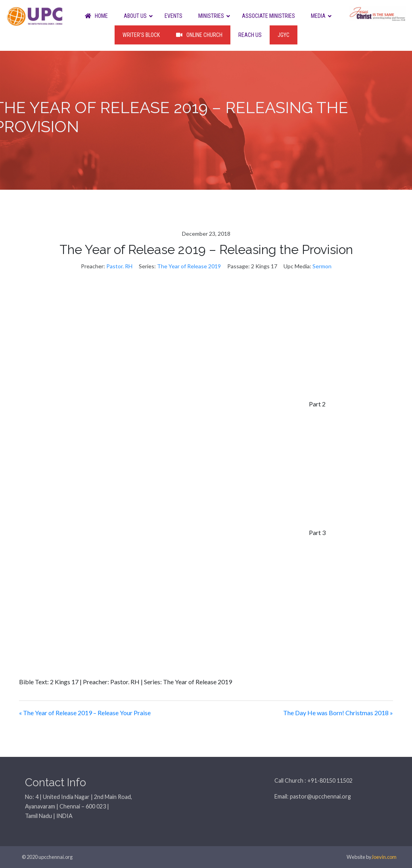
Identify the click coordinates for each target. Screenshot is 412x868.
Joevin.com (384, 857)
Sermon (322, 266)
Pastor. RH (119, 266)
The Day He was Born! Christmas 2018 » (338, 713)
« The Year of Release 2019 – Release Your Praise (85, 713)
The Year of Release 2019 (189, 266)
